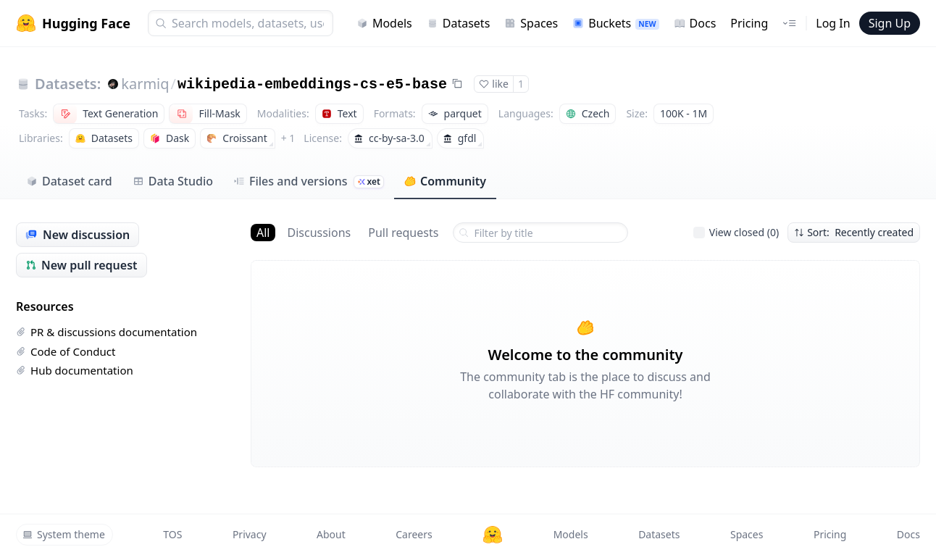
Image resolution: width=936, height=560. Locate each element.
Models (384, 23)
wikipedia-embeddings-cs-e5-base (312, 84)
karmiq (145, 84)
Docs (695, 23)
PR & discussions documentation (106, 332)
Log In (833, 23)
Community (445, 181)
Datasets (459, 23)
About (331, 534)
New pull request (82, 265)
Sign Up (890, 23)
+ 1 (288, 138)
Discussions (319, 233)
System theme (64, 534)
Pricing (749, 23)
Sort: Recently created (854, 232)
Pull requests (403, 233)
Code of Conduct (66, 351)
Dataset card (69, 181)
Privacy (250, 534)
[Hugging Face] (493, 535)
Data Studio (173, 181)
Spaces (531, 23)
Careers (414, 534)
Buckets (615, 23)
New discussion (78, 235)
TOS (172, 534)
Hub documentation (75, 370)
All (263, 233)
